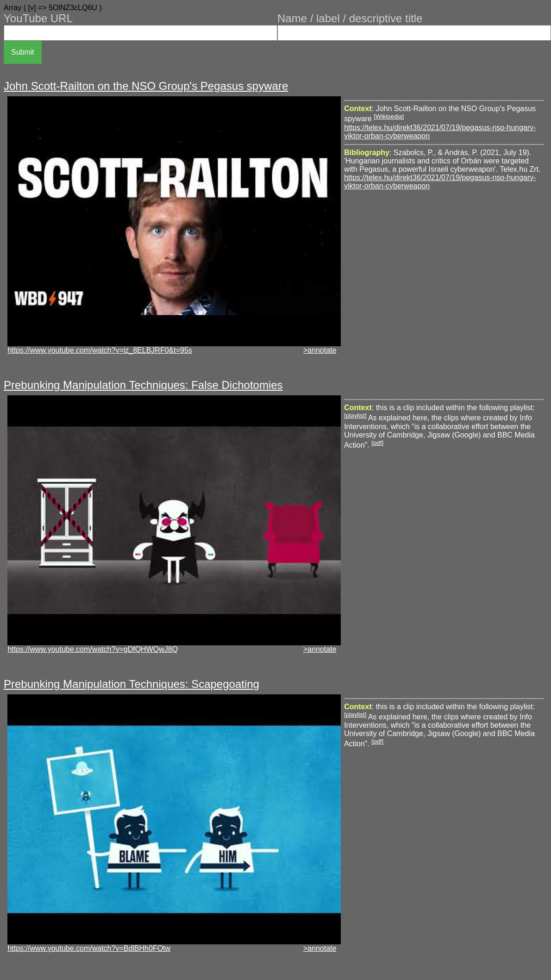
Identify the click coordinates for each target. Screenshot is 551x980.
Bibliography (367, 153)
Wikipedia (389, 116)
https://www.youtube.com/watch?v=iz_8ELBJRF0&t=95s (100, 350)
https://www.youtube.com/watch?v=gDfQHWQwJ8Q (93, 649)
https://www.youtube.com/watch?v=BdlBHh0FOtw (89, 948)
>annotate (320, 350)
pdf (378, 443)
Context (358, 109)
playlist (355, 415)
